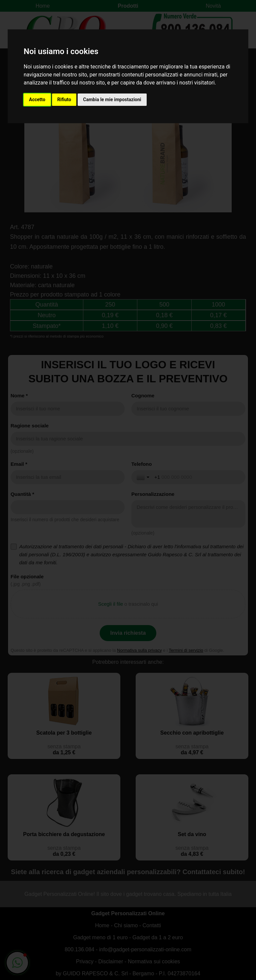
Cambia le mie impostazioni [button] (112, 100)
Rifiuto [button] (64, 100)
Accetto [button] (37, 100)
